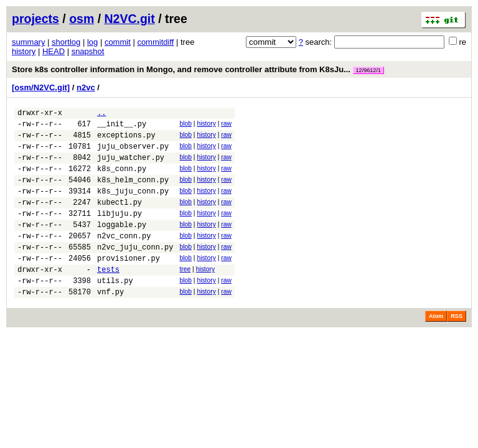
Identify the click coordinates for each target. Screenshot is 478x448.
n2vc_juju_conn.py (135, 271)
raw (226, 125)
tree (185, 295)
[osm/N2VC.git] (41, 87)
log (92, 42)
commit (118, 42)
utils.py (115, 310)
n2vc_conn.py (124, 258)
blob (185, 125)
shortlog (66, 42)
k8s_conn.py (122, 180)
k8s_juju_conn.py (133, 206)
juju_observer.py (133, 153)
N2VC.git (130, 19)
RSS (457, 348)
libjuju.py (119, 232)
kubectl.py (119, 219)
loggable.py (122, 245)
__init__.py (122, 127)
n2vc (86, 87)
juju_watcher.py (131, 166)
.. (101, 114)
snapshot (88, 51)
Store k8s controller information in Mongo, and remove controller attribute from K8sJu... (198, 69)
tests (108, 297)
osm (82, 19)
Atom (436, 348)
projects (35, 19)
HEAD (54, 51)
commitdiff (155, 42)
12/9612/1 (368, 70)
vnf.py (110, 323)
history (24, 51)
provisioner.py (129, 284)
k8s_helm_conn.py (133, 193)
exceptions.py (126, 140)
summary (28, 42)
